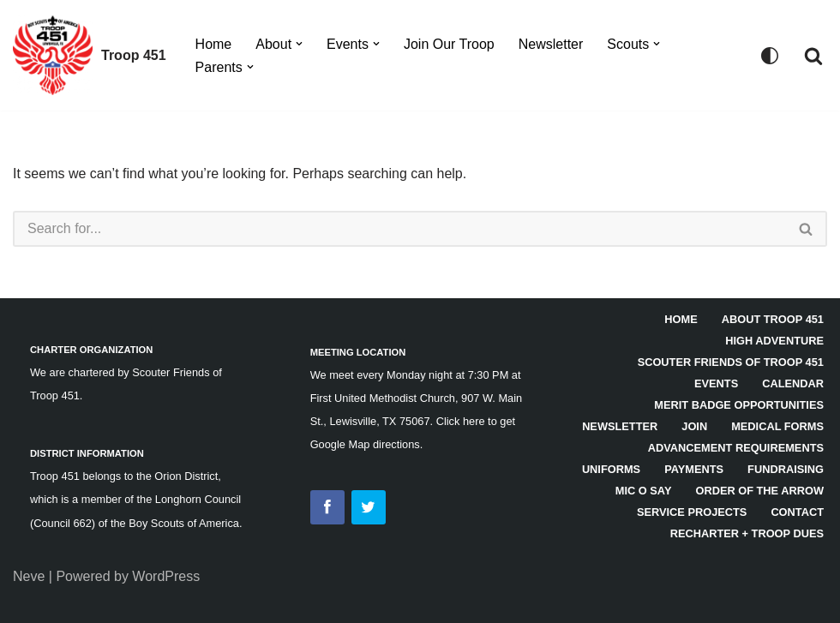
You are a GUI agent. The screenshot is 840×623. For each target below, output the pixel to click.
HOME (681, 319)
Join (694, 426)
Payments (694, 469)
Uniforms (611, 469)
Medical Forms (777, 426)
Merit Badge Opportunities (739, 405)
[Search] (813, 56)
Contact (797, 512)
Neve (29, 576)
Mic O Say (644, 491)
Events (716, 383)
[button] (299, 44)
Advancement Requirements (736, 448)
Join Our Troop (449, 44)
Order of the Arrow (759, 491)
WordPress (166, 576)
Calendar (793, 383)
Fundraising (786, 469)
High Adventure (774, 341)
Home (214, 44)
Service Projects (692, 512)
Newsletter (551, 44)
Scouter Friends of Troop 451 (731, 362)
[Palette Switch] (770, 56)
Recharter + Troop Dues (747, 533)
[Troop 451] (90, 55)
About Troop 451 (773, 319)
